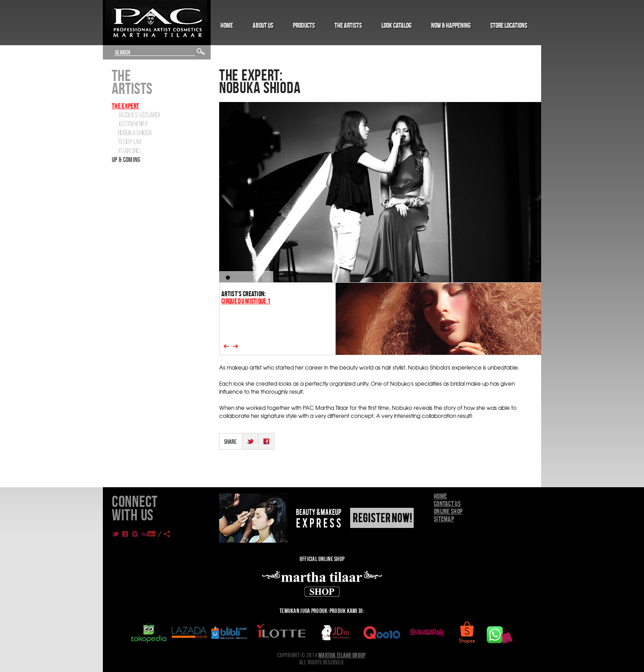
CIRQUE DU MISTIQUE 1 (246, 301)
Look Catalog (396, 25)
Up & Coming (126, 159)
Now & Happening (451, 25)
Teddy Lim (129, 142)
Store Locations (509, 25)
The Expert (125, 106)
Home (227, 25)
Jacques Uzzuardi (139, 115)
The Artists (348, 25)
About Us (263, 25)
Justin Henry (133, 124)
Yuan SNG (129, 151)
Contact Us (447, 504)
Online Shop (448, 511)
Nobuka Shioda (135, 133)
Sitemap (444, 519)
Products (304, 25)
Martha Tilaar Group (342, 655)
